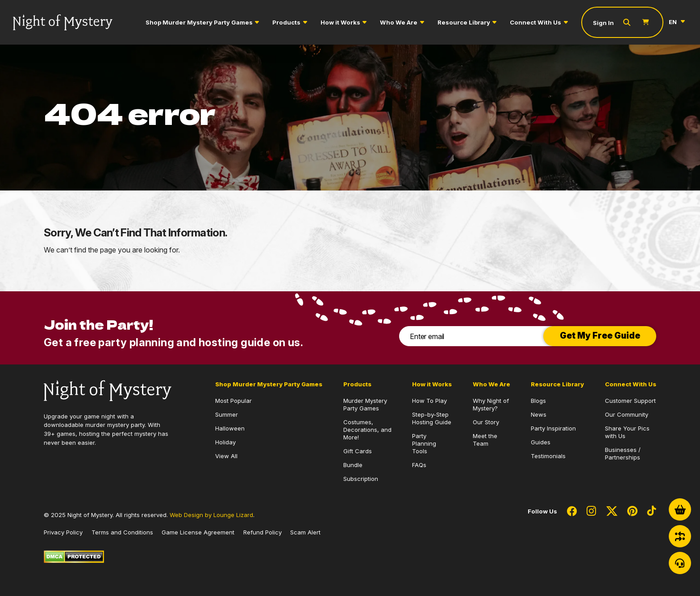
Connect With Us (535, 22)
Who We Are (399, 22)
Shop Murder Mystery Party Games (199, 22)
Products (286, 22)
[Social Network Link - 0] (572, 512)
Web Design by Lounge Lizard (211, 515)
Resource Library (464, 22)
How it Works (340, 22)
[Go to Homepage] (63, 23)
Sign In (603, 23)
